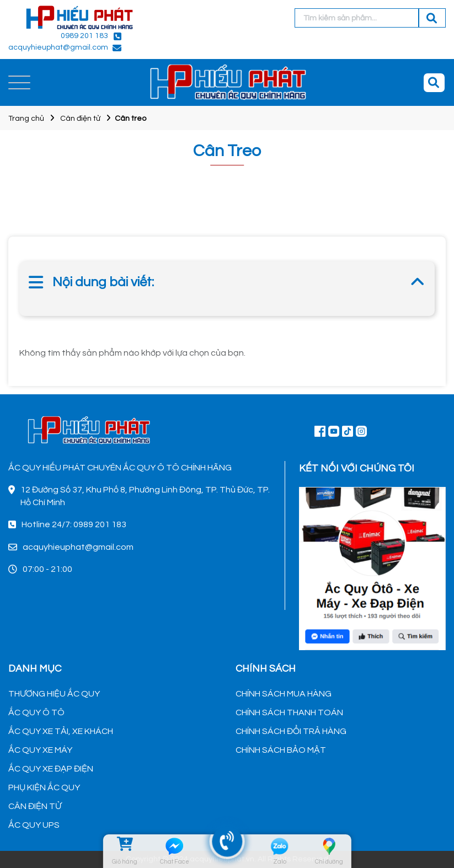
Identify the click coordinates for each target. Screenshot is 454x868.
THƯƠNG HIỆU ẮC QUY (54, 694)
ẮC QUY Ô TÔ (36, 712)
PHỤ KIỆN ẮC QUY (44, 787)
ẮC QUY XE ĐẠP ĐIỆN (51, 769)
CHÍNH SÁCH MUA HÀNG (284, 694)
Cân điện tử (80, 119)
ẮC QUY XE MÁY (40, 750)
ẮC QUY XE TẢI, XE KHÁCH (61, 731)
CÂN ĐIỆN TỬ (35, 806)
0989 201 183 (84, 36)
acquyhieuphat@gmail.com (58, 47)
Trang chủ (26, 119)
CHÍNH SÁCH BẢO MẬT (281, 750)
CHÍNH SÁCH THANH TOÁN (289, 712)
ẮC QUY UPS (34, 825)
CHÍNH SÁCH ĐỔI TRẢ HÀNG (291, 731)
